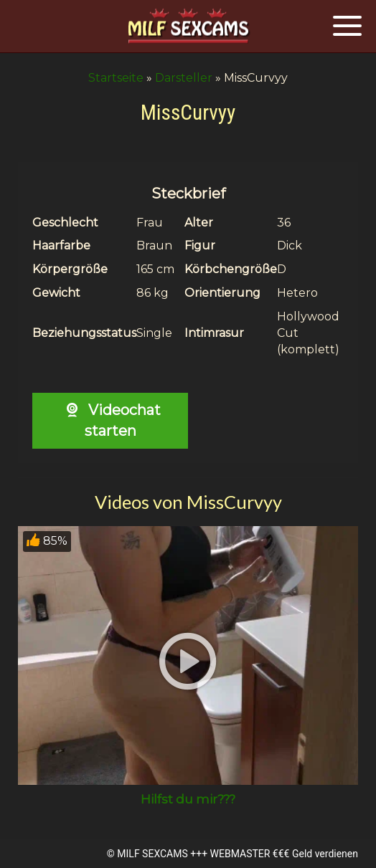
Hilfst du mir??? (188, 799)
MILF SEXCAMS (152, 854)
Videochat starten (110, 420)
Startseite (116, 78)
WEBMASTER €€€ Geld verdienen (284, 854)
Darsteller (184, 78)
